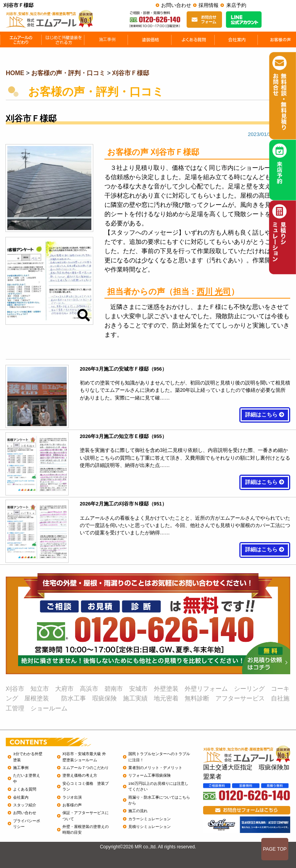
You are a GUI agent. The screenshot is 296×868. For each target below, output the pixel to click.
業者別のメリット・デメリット (155, 768)
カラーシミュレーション (150, 819)
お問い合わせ (176, 5)
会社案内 (21, 797)
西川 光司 (214, 291)
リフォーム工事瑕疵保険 (150, 775)
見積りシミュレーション (150, 827)
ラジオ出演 (72, 797)
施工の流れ (138, 811)
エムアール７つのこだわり (86, 768)
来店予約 (236, 5)
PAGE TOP (275, 849)
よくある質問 (25, 789)
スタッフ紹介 (25, 805)
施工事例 (21, 768)
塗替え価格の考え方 (80, 775)
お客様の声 (72, 805)
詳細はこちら (265, 415)
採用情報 (209, 5)
